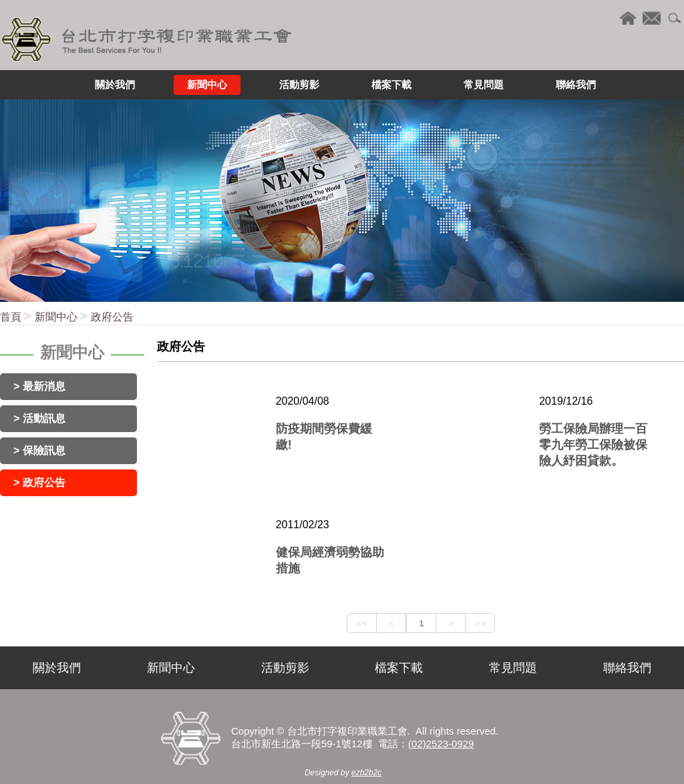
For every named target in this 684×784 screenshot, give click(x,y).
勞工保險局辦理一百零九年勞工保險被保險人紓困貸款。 (593, 445)
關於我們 (57, 668)
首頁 (11, 317)
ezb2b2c (366, 773)
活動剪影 (285, 668)
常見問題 (513, 668)
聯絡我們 (627, 668)
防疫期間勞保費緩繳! (324, 437)
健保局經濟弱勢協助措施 (330, 560)
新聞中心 (56, 317)
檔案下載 (399, 668)
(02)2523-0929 (441, 744)
